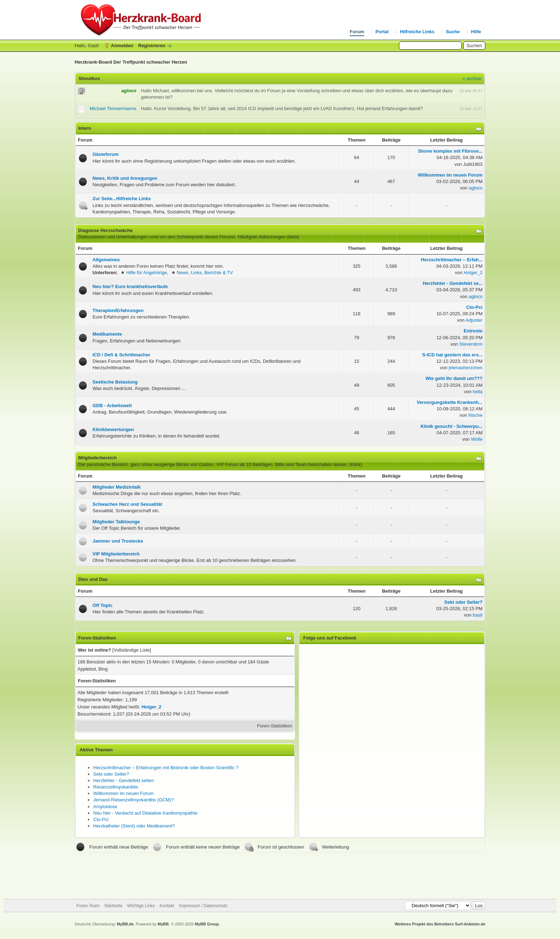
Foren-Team (88, 906)
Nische (475, 415)
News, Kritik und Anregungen (125, 178)
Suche (453, 32)
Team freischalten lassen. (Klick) (329, 464)
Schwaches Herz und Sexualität (127, 504)
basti (478, 615)
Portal (382, 32)
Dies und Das (93, 579)
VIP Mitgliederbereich (116, 554)
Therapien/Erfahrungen (118, 310)
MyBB (163, 924)
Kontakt (167, 906)
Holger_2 (473, 273)
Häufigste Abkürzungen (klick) (269, 237)
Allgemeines (106, 260)
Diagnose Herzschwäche (105, 230)
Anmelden (122, 46)
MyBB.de (125, 924)
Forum (357, 32)
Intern (85, 128)
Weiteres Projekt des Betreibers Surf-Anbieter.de (440, 924)
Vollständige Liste (132, 650)
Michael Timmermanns (113, 108)
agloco (476, 188)
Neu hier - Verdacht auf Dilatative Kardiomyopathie (145, 813)
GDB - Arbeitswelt (112, 406)
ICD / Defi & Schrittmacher (121, 355)
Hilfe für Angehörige (146, 273)
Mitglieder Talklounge (116, 522)
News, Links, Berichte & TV (205, 273)
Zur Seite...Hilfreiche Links (122, 199)
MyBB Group (207, 924)
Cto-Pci (101, 819)
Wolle (477, 439)
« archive (472, 78)
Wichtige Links (141, 906)
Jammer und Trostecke (118, 541)
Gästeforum (106, 154)
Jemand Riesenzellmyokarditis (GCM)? (133, 800)
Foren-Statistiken (275, 726)
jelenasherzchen (466, 368)
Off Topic (102, 605)
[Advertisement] (280, 876)
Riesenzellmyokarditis (116, 787)
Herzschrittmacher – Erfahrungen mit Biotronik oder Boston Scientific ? (166, 768)
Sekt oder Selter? (111, 774)
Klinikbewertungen (113, 429)
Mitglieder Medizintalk (117, 487)
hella (478, 392)
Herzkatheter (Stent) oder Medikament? (134, 826)
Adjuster (474, 320)
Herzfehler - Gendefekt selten (124, 780)
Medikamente (107, 334)
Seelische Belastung (115, 382)
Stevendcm (471, 344)
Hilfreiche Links (417, 32)
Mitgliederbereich (97, 458)
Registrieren (152, 46)
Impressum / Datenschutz (203, 906)
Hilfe (476, 32)
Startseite (113, 906)
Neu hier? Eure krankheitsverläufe (130, 286)
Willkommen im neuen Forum (123, 793)
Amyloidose (105, 807)
